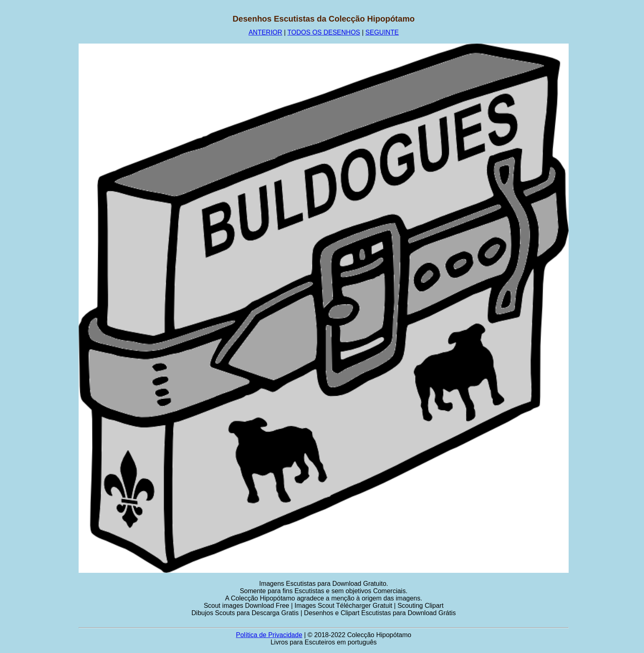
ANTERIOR (265, 32)
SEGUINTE (382, 32)
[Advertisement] (40, 136)
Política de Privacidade (269, 635)
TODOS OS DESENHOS (324, 32)
